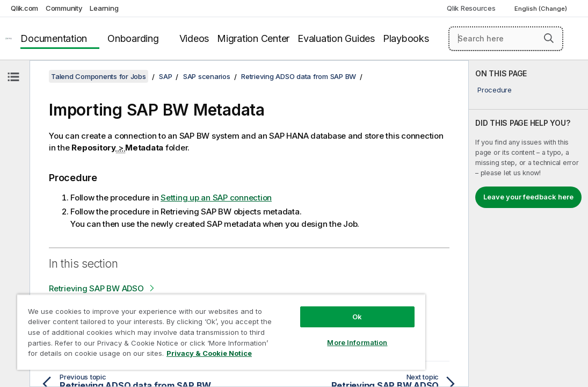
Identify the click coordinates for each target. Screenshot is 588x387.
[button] (549, 38)
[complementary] (528, 224)
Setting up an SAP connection (216, 198)
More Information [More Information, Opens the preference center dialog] (301, 324)
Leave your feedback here (528, 197)
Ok (301, 298)
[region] (188, 322)
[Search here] (506, 39)
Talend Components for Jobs (99, 76)
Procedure (495, 90)
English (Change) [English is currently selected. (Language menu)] (542, 9)
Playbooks (406, 38)
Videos (194, 38)
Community (64, 8)
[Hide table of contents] (13, 77)
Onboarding (133, 38)
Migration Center (253, 38)
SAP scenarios (207, 76)
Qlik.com (24, 8)
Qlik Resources (471, 8)
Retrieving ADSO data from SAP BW (299, 76)
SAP (165, 76)
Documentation (54, 38)
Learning (104, 8)
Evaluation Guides (336, 38)
